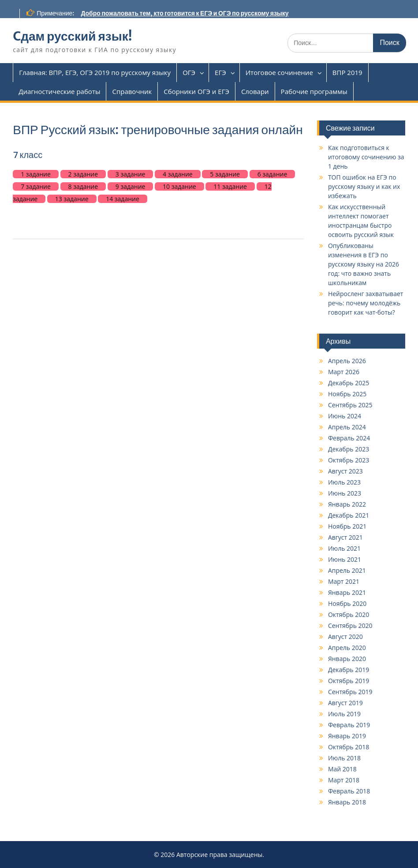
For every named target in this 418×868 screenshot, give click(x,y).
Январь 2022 (347, 504)
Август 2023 (345, 471)
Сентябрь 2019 (350, 692)
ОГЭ (189, 72)
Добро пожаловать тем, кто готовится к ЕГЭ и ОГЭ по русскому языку (185, 13)
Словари (255, 91)
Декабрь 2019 (349, 670)
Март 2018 (344, 780)
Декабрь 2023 (349, 449)
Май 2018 (342, 769)
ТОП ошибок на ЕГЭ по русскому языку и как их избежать (364, 186)
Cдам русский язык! (72, 36)
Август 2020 (345, 637)
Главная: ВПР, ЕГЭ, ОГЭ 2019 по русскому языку (95, 72)
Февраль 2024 (349, 438)
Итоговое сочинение (279, 72)
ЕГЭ (220, 72)
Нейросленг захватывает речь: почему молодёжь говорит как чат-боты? (366, 303)
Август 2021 (345, 537)
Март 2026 (344, 372)
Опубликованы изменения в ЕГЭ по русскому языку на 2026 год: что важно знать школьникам (364, 264)
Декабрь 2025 (349, 383)
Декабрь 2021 (349, 515)
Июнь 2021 (345, 559)
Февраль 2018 (349, 791)
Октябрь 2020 (349, 614)
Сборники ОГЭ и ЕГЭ (196, 91)
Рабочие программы (314, 91)
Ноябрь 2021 (347, 526)
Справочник (132, 91)
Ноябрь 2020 (347, 603)
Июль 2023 (344, 482)
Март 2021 (344, 581)
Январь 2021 (347, 592)
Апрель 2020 (347, 648)
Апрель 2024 (347, 427)
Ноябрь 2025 (347, 394)
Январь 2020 (347, 659)
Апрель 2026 (347, 361)
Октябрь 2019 (349, 681)
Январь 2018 (347, 802)
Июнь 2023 (345, 493)
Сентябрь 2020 (350, 626)
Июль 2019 (344, 714)
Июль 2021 (344, 548)
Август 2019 (345, 703)
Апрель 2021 (347, 570)
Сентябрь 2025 (350, 405)
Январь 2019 (347, 736)
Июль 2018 (344, 758)
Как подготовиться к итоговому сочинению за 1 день (366, 157)
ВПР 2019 (347, 72)
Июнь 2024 (345, 416)
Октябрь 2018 (349, 747)
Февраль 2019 (349, 725)
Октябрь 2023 (349, 460)
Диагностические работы (59, 91)
